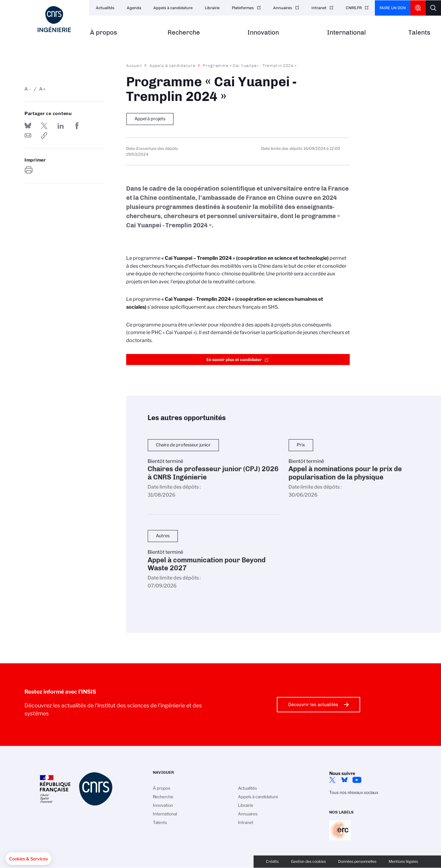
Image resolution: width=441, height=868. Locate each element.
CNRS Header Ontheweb (418, 8)
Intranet (319, 8)
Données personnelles (357, 861)
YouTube (357, 780)
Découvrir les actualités (313, 705)
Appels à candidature (173, 8)
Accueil (134, 65)
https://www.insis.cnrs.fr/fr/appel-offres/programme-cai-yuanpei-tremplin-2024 (44, 136)
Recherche (184, 33)
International (347, 33)
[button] (28, 859)
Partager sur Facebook (77, 126)
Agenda (134, 8)
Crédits (272, 861)
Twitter (332, 780)
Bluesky (345, 780)
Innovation (263, 33)
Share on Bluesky (28, 126)
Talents (419, 33)
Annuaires (283, 8)
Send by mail (28, 136)
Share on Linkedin (61, 126)
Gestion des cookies (308, 861)
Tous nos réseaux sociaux (354, 792)
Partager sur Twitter (44, 126)
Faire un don (393, 8)
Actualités (105, 8)
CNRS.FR (354, 8)
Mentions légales (403, 861)
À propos (104, 33)
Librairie (212, 8)
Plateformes (243, 8)
